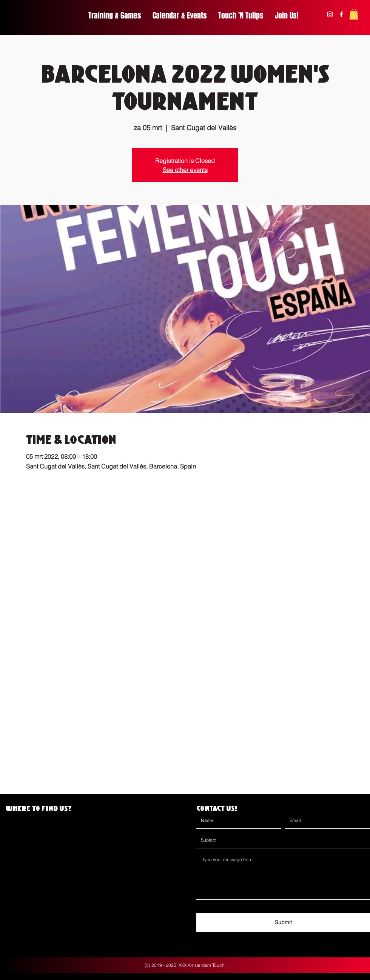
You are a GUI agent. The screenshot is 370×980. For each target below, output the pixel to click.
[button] (354, 14)
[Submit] (283, 923)
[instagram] (330, 14)
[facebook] (341, 14)
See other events (185, 170)
